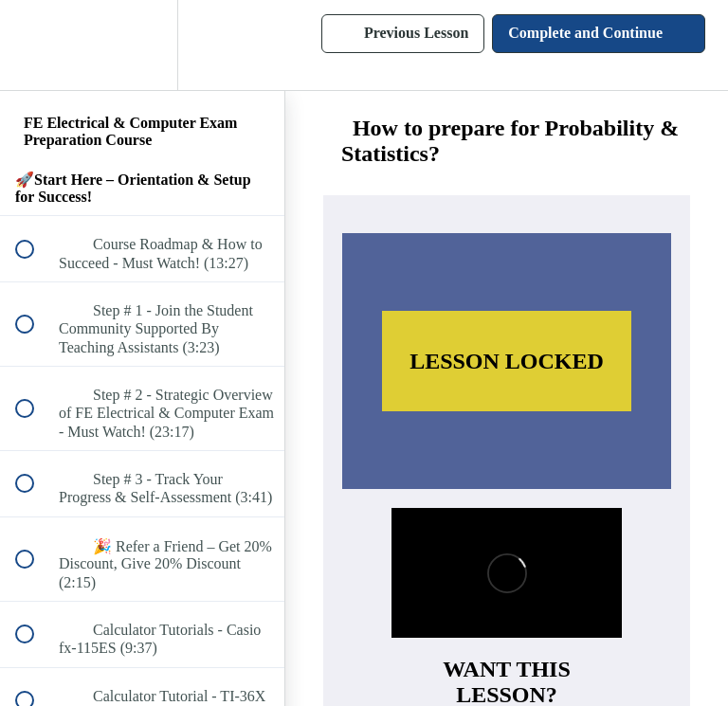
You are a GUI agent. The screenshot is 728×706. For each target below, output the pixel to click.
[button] (35, 45)
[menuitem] (142, 45)
